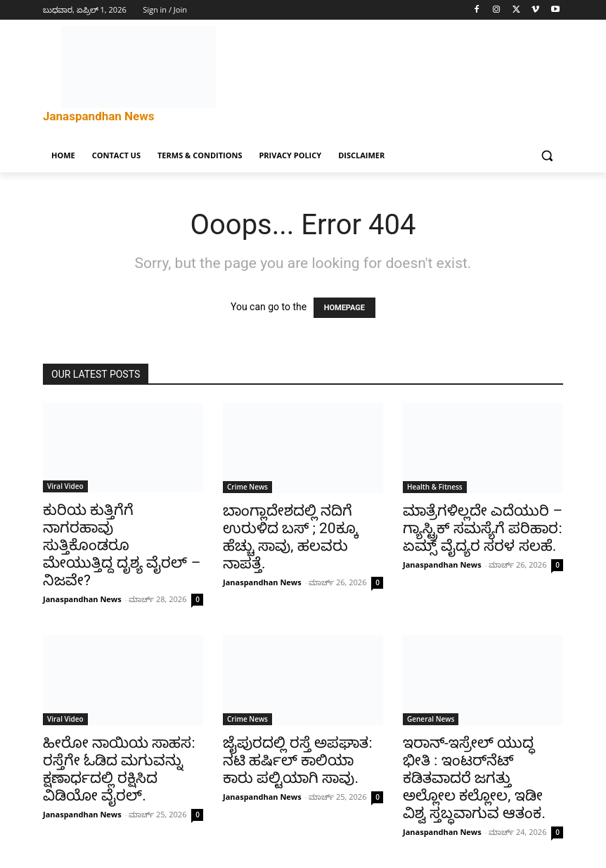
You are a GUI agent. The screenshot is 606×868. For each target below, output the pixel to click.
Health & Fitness (435, 487)
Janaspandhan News (82, 599)
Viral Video (65, 486)
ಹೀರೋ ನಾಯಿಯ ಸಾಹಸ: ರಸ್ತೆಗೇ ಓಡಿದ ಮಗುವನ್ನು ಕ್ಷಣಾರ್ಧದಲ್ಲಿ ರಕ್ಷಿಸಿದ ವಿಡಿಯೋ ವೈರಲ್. (119, 769)
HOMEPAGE (344, 308)
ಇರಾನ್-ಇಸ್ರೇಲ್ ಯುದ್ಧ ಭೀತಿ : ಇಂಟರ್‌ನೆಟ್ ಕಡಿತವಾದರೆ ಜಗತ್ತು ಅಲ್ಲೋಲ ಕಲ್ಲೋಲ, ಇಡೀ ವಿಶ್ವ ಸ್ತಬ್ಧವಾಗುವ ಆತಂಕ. (474, 778)
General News (431, 719)
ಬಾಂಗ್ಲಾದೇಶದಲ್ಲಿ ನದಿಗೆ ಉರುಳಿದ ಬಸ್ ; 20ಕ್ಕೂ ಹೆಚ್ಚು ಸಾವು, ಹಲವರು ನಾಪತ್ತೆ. (291, 537)
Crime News (247, 487)
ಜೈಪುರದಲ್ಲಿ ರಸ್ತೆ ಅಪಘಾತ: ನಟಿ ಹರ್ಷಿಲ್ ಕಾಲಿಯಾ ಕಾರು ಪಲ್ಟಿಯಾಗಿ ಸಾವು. (298, 760)
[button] (547, 156)
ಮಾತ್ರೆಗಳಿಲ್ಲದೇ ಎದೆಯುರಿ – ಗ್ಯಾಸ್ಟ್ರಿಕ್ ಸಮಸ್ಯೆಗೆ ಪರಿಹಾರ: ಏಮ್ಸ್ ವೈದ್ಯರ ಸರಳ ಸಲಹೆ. (483, 528)
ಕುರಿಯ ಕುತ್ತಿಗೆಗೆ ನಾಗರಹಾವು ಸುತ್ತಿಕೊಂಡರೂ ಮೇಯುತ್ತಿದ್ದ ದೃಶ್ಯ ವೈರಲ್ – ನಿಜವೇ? (122, 545)
